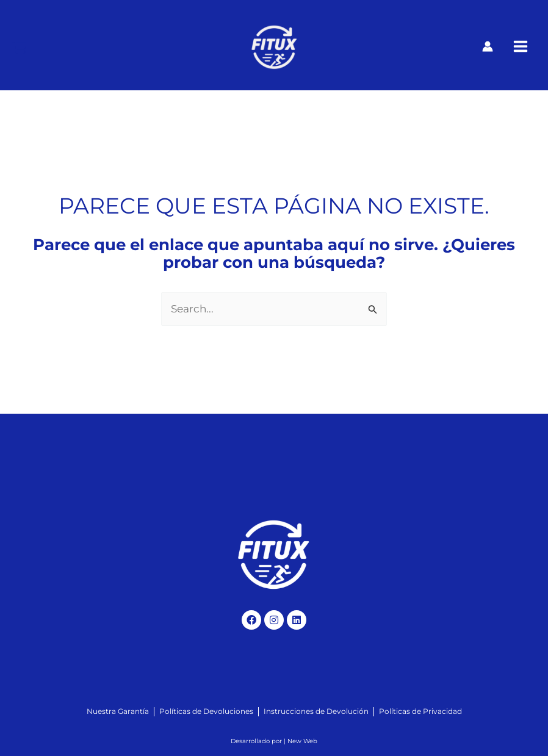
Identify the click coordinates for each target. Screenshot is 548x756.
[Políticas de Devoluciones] (206, 712)
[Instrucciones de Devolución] (316, 712)
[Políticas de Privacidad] (420, 712)
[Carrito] (19, 47)
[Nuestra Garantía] (118, 712)
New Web (302, 741)
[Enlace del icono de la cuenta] (488, 46)
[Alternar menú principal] (521, 47)
